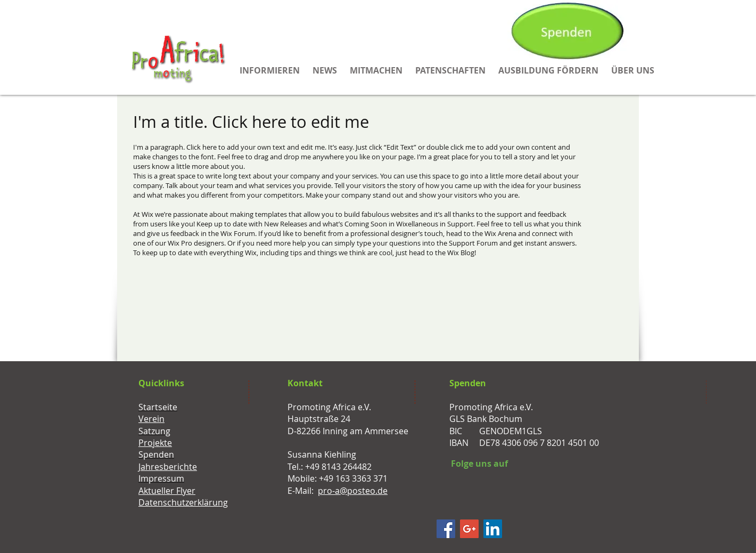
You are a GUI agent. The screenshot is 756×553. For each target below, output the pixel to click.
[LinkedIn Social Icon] (493, 529)
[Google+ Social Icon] (469, 529)
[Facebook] (446, 529)
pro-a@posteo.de (353, 491)
